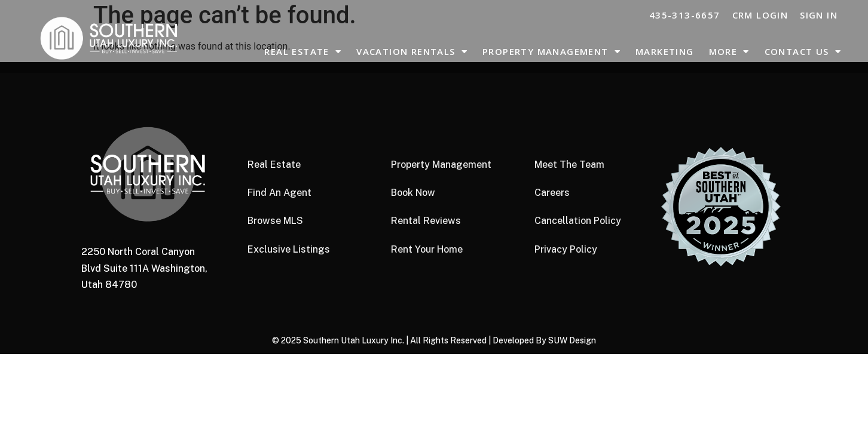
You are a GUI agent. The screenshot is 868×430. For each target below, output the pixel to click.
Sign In (819, 15)
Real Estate (303, 52)
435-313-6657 (685, 15)
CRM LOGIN (760, 15)
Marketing (665, 51)
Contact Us (803, 52)
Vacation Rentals (412, 52)
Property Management (551, 52)
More (729, 52)
